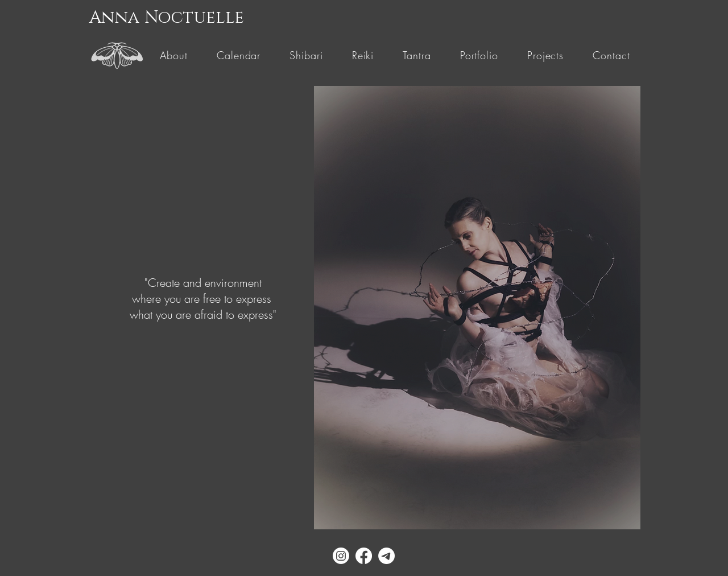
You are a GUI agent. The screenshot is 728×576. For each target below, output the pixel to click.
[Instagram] (341, 556)
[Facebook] (364, 556)
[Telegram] (386, 556)
